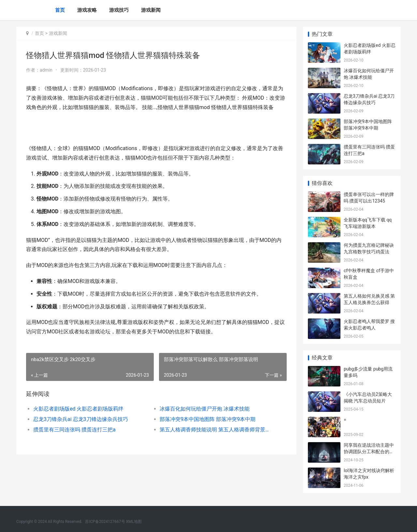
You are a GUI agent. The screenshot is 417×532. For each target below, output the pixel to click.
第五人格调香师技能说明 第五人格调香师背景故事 (216, 430)
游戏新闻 (151, 10)
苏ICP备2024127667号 (105, 522)
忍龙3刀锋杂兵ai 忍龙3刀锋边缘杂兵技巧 (81, 419)
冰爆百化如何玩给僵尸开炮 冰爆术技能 (205, 409)
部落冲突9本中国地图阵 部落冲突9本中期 (208, 419)
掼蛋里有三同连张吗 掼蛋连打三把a (74, 430)
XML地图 (134, 522)
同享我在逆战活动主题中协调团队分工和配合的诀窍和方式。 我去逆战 (369, 451)
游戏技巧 (119, 10)
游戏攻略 (87, 10)
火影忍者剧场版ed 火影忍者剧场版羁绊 (78, 409)
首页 (60, 10)
